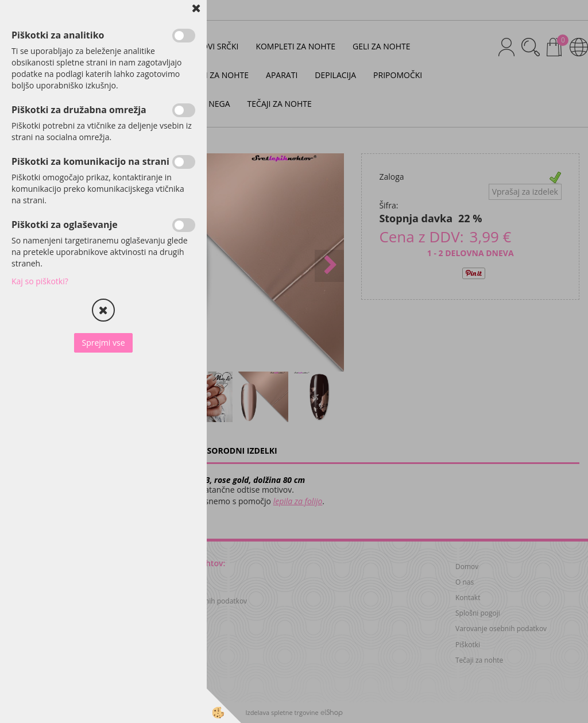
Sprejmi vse (103, 343)
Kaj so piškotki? (40, 281)
